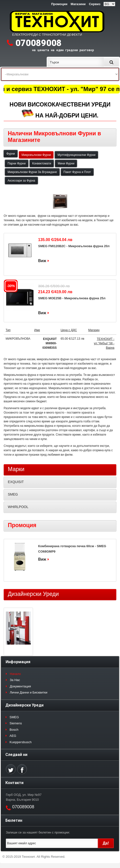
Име (37, 330)
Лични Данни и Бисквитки (29, 692)
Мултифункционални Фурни (76, 155)
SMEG (13, 494)
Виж (42, 261)
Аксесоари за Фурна (21, 181)
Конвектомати (42, 163)
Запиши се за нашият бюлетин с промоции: (38, 832)
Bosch (14, 730)
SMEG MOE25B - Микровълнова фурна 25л (72, 298)
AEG (13, 736)
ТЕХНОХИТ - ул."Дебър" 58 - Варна (104, 343)
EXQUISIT (16, 482)
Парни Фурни (17, 163)
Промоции (59, 4)
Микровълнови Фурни (36, 155)
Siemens (16, 723)
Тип (8, 330)
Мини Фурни (66, 163)
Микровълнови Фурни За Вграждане (32, 172)
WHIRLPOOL (18, 507)
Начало (15, 674)
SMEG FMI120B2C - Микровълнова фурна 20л (74, 246)
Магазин (94, 330)
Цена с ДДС (69, 330)
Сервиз (95, 4)
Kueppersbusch (21, 742)
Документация (20, 686)
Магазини (78, 4)
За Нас (15, 680)
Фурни (11, 154)
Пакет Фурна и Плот (77, 172)
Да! (106, 843)
